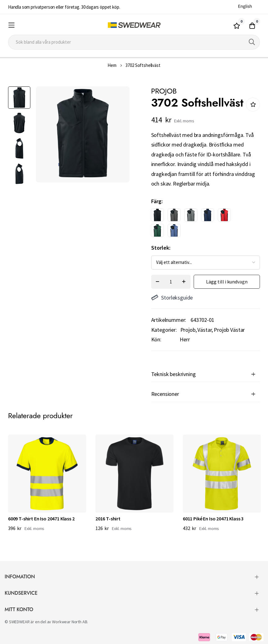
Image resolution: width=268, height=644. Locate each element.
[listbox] (200, 224)
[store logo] (134, 25)
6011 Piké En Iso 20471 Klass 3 (213, 519)
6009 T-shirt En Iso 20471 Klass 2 (41, 519)
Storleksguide (172, 298)
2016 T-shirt (108, 519)
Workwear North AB (70, 622)
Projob (188, 330)
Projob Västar (229, 330)
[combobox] (134, 42)
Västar (204, 330)
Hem (112, 65)
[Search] (252, 42)
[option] (157, 215)
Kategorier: (164, 330)
